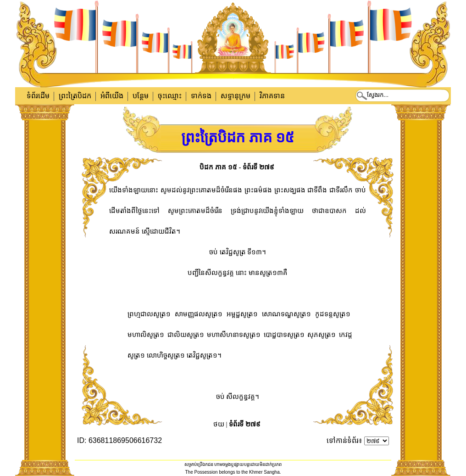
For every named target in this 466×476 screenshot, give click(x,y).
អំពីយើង (112, 96)
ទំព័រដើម (38, 96)
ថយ (219, 424)
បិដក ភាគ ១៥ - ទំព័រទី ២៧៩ (237, 167)
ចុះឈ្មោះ (170, 96)
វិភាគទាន (272, 96)
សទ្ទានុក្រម (236, 96)
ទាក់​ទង (201, 96)
